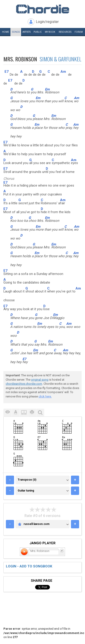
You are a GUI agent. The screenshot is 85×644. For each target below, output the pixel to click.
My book (50, 32)
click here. (45, 396)
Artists (27, 32)
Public (38, 32)
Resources (65, 32)
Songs (16, 32)
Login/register (47, 22)
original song (40, 380)
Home (6, 32)
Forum (79, 32)
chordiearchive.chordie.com (24, 384)
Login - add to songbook (29, 566)
